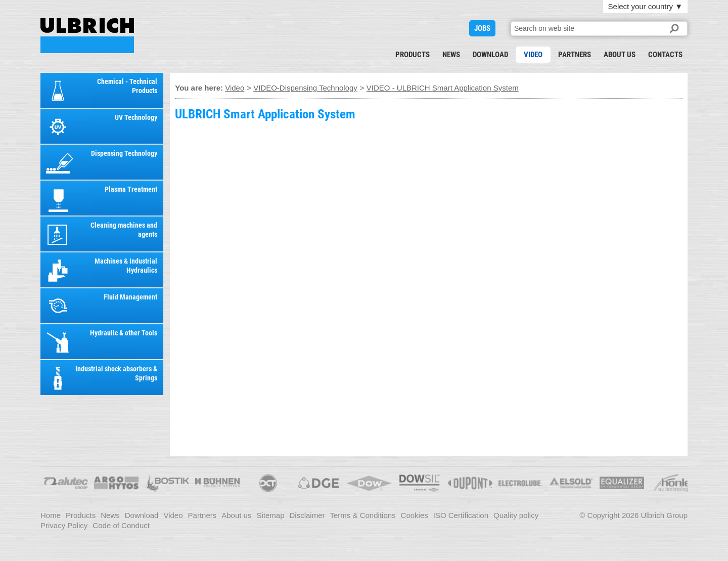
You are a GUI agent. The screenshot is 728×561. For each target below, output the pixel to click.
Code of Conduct (121, 525)
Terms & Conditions (363, 515)
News (451, 55)
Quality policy (516, 515)
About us (620, 55)
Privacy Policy (64, 525)
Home (51, 515)
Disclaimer (307, 515)
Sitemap (270, 515)
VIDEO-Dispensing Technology (305, 88)
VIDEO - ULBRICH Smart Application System (87, 36)
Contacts (665, 55)
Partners (575, 55)
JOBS (482, 28)
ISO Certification (461, 515)
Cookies (415, 515)
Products (413, 55)
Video (533, 55)
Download (490, 55)
